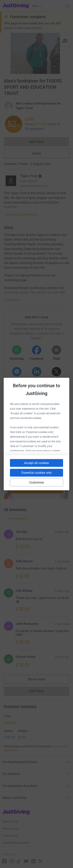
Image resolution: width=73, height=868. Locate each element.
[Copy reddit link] (30, 454)
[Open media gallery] (36, 53)
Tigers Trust (31, 176)
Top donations (18, 519)
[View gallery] (65, 41)
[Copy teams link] (43, 437)
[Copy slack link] (29, 437)
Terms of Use (10, 822)
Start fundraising (37, 488)
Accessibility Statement (16, 843)
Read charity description (22, 215)
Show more (40, 680)
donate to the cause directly (23, 28)
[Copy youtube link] (15, 437)
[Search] (67, 6)
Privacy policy (11, 829)
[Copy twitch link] (44, 454)
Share (36, 153)
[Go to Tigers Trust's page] (11, 181)
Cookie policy (10, 836)
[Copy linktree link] (58, 438)
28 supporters (34, 129)
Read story (12, 300)
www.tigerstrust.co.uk (34, 186)
